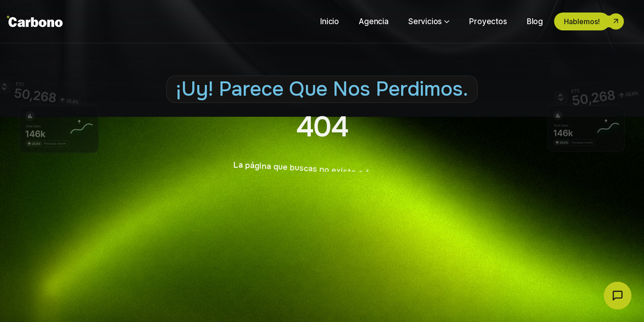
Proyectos (488, 21)
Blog (535, 21)
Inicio (330, 21)
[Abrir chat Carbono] (618, 296)
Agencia (374, 21)
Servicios (425, 21)
